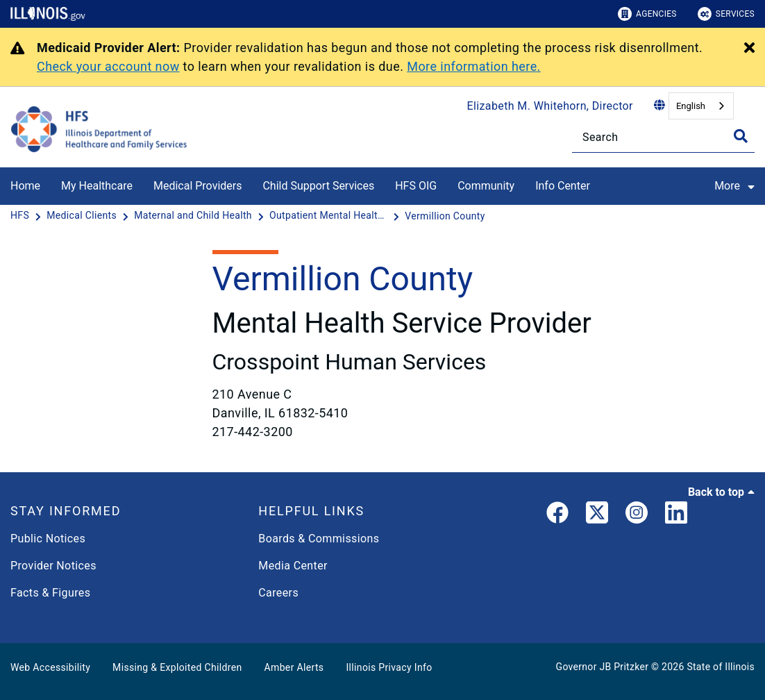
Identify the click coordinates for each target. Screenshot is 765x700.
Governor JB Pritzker (603, 667)
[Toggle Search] (741, 136)
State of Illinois (721, 667)
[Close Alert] (749, 49)
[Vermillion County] (445, 216)
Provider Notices (53, 566)
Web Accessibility (50, 667)
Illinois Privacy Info (389, 667)
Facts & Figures (50, 593)
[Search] (663, 137)
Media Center (293, 566)
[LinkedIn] (676, 515)
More (740, 185)
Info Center (563, 186)
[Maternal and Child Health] (194, 216)
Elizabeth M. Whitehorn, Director (550, 106)
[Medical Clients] (83, 216)
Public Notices (48, 539)
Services (726, 14)
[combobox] (701, 106)
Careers (278, 593)
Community (486, 186)
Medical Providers (198, 186)
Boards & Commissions (319, 539)
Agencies (647, 14)
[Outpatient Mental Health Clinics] (330, 216)
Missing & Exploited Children (177, 667)
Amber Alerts (294, 667)
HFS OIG (416, 186)
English (691, 106)
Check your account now (108, 66)
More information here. (474, 66)
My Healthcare (97, 186)
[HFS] (21, 216)
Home (25, 186)
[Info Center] (600, 184)
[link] (557, 515)
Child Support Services (318, 186)
